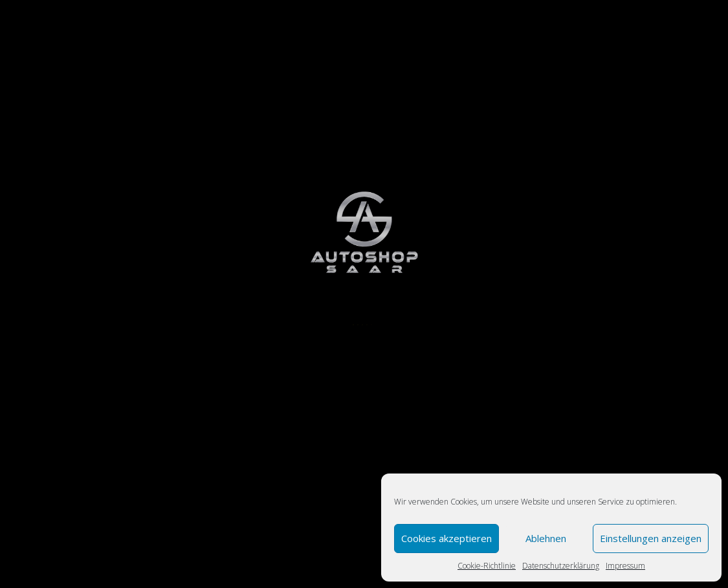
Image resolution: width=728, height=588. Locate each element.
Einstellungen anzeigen (651, 538)
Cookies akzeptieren (447, 538)
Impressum (625, 566)
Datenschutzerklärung (561, 566)
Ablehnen (546, 538)
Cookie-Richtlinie (487, 566)
